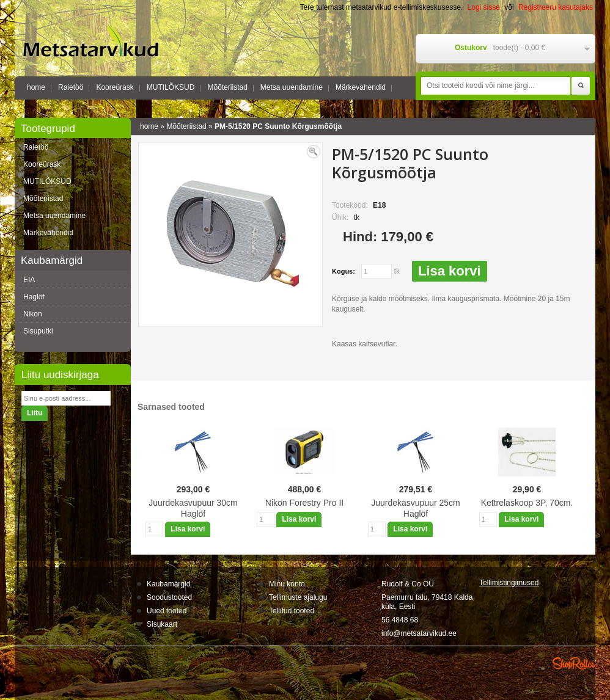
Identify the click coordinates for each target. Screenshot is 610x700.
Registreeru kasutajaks (556, 7)
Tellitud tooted (292, 611)
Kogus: (344, 271)
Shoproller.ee (574, 663)
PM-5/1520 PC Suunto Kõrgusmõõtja (278, 126)
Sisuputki (38, 331)
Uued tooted (167, 611)
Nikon (33, 314)
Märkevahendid (361, 87)
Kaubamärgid (168, 584)
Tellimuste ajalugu (298, 597)
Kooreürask (115, 87)
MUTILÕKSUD (171, 87)
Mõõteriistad (227, 87)
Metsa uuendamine (292, 87)
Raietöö (71, 87)
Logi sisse (484, 7)
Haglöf (34, 297)
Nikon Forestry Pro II (304, 503)
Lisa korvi (450, 271)
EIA (29, 280)
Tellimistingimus (509, 583)
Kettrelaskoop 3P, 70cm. (527, 503)
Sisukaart (162, 624)
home (36, 87)
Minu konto (287, 584)
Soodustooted (169, 597)
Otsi (581, 86)
